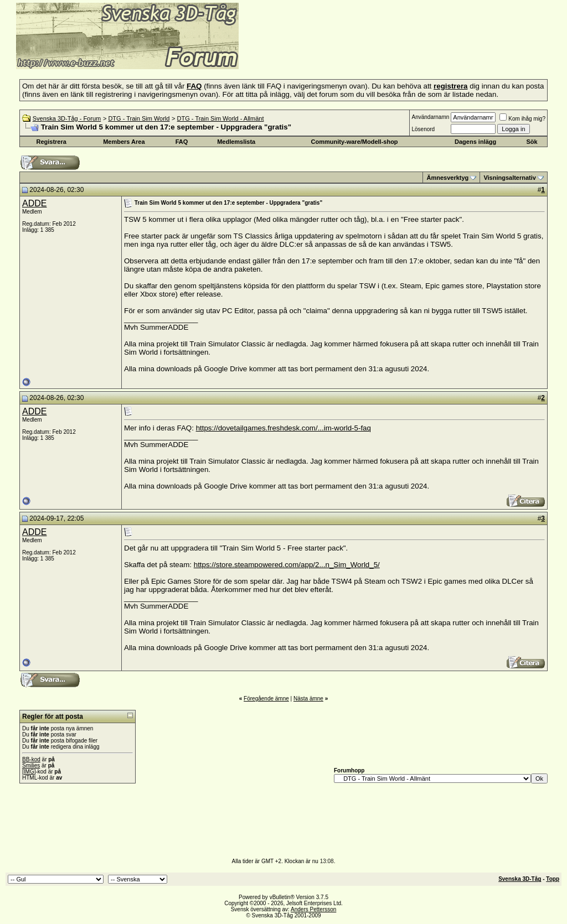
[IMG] (29, 772)
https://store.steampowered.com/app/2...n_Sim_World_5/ (287, 565)
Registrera (51, 142)
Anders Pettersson (313, 909)
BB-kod (31, 759)
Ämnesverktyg (447, 178)
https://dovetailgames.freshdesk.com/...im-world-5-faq (283, 428)
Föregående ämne (266, 699)
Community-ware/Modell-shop (355, 142)
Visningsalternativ (510, 178)
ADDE (34, 203)
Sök (532, 142)
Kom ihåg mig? (522, 119)
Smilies (31, 765)
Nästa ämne (308, 699)
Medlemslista (236, 142)
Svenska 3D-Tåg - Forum (67, 118)
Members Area (124, 142)
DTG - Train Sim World (139, 118)
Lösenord (423, 129)
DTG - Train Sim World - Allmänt (221, 118)
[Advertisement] (374, 53)
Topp (553, 879)
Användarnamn (430, 117)
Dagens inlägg (475, 142)
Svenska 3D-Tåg (520, 879)
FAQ (182, 142)
